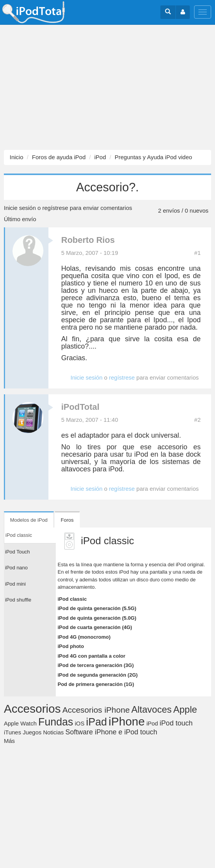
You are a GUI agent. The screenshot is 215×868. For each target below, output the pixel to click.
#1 (197, 253)
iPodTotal (80, 407)
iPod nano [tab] (16, 568)
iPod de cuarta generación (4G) (95, 627)
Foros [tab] (67, 520)
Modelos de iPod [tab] (29, 520)
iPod (100, 157)
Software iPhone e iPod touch (111, 732)
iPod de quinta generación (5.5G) (97, 608)
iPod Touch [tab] (17, 552)
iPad (96, 722)
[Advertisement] (107, 88)
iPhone (126, 721)
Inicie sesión (20, 208)
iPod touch (176, 723)
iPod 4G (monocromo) (84, 637)
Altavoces (151, 709)
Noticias (53, 732)
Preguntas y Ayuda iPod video (153, 157)
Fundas (56, 722)
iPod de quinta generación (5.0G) (97, 618)
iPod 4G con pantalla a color (92, 656)
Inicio (16, 157)
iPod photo (71, 646)
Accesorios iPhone (96, 710)
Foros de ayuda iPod (59, 157)
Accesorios (32, 709)
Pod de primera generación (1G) (96, 684)
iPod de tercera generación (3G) (96, 665)
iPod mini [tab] (15, 584)
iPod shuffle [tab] (18, 600)
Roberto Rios (88, 240)
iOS (80, 723)
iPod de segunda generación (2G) (98, 675)
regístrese (55, 208)
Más (9, 741)
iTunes (12, 732)
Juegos (32, 732)
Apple (185, 709)
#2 (197, 420)
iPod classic (72, 599)
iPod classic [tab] (19, 535)
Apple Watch (20, 723)
